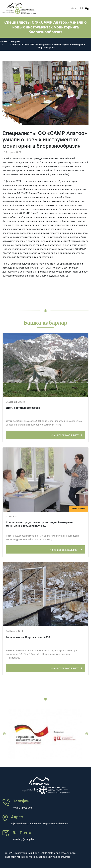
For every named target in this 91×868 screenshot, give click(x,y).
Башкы (3, 41)
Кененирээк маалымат (67, 434)
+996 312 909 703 (22, 808)
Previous (4, 734)
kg (72, 8)
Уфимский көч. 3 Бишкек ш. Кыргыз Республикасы (40, 824)
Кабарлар (15, 41)
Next (87, 734)
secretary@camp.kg (23, 839)
